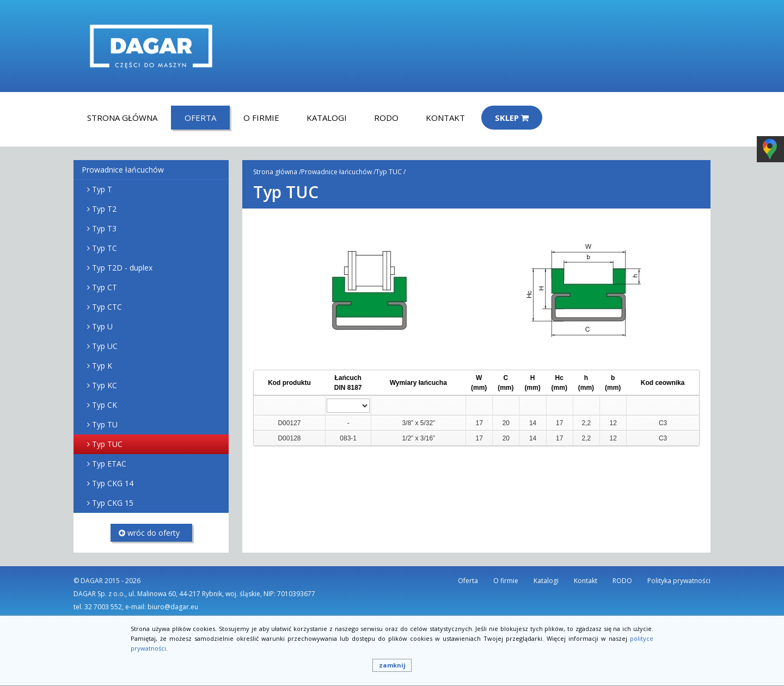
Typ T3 (104, 228)
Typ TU (105, 424)
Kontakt (445, 118)
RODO (386, 118)
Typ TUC (107, 444)
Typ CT (105, 287)
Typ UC (105, 346)
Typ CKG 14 (113, 483)
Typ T (102, 189)
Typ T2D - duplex (122, 268)
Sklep (512, 118)
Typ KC (105, 385)
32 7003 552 (103, 607)
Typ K (102, 366)
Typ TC (105, 248)
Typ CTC (107, 307)
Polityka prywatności (679, 581)
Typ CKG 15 (113, 503)
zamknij (392, 665)
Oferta (200, 118)
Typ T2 (104, 209)
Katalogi (327, 118)
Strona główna (122, 118)
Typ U (102, 326)
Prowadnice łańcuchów (123, 170)
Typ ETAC (109, 464)
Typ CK (105, 405)
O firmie (261, 118)
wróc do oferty (149, 533)
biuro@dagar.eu (173, 607)
